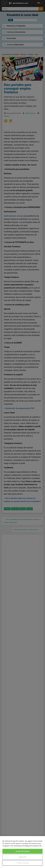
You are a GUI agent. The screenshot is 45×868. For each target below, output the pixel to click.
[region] (22, 852)
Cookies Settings (22, 863)
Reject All (22, 857)
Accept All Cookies (22, 851)
